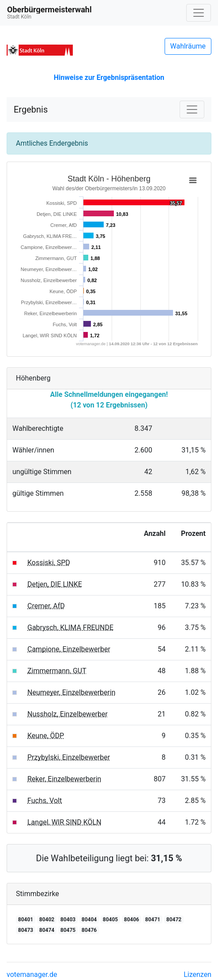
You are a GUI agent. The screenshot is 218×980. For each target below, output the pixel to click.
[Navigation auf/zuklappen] (199, 13)
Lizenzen (197, 974)
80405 (110, 920)
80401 (26, 920)
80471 (153, 920)
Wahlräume (188, 46)
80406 (132, 920)
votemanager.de (32, 974)
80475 (68, 930)
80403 (68, 920)
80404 (89, 920)
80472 (174, 920)
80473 (26, 930)
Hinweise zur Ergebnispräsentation (109, 77)
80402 (47, 920)
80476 (89, 930)
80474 (47, 930)
